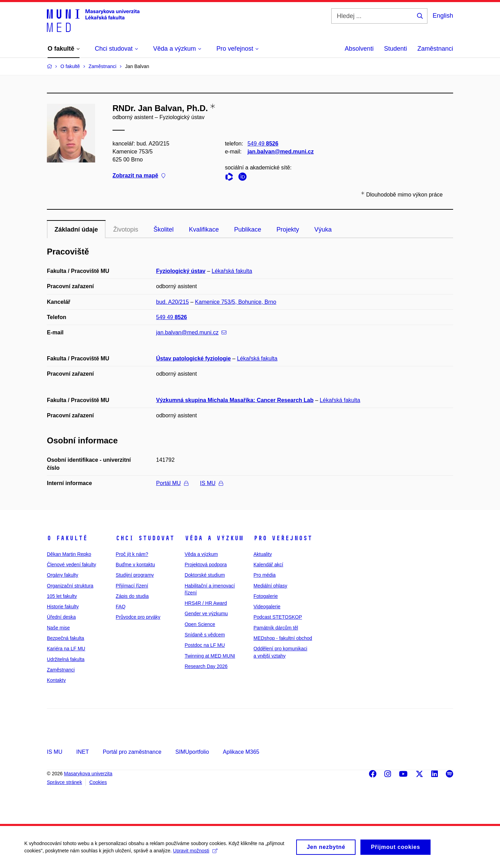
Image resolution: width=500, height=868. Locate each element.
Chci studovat (145, 538)
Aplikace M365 (241, 752)
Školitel (164, 229)
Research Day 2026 (206, 666)
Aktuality (263, 554)
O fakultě (67, 538)
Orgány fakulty (62, 575)
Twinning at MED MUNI (210, 656)
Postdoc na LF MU (205, 645)
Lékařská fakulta (232, 271)
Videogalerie (267, 607)
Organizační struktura (70, 586)
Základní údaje (76, 229)
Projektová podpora (206, 565)
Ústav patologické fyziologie (194, 358)
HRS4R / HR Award (206, 603)
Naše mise (58, 628)
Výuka (323, 229)
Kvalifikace (204, 229)
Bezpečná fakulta (65, 638)
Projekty (288, 229)
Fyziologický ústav (181, 271)
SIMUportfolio (192, 752)
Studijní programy (135, 575)
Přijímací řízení (132, 586)
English (443, 16)
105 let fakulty (62, 596)
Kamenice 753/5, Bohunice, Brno (236, 302)
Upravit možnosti (195, 854)
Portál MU (172, 483)
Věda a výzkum (214, 538)
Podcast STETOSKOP (278, 617)
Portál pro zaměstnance (132, 752)
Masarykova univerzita (88, 774)
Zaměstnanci (435, 49)
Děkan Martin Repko (69, 554)
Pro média (265, 575)
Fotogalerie (266, 596)
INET (82, 752)
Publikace (248, 229)
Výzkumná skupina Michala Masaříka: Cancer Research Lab (235, 400)
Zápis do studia (132, 596)
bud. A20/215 (173, 302)
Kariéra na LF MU (66, 649)
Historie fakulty (63, 607)
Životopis (126, 229)
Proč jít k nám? (132, 554)
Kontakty (56, 680)
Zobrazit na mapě (139, 176)
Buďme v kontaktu (135, 565)
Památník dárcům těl (276, 628)
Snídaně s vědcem (205, 635)
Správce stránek (64, 782)
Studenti (395, 49)
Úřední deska (61, 617)
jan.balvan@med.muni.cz (281, 152)
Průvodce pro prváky (138, 617)
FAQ (120, 607)
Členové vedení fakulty (72, 565)
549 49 (263, 144)
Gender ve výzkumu (206, 614)
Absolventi (359, 49)
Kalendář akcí (268, 565)
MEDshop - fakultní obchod (283, 638)
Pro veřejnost (283, 538)
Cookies (98, 782)
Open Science (200, 624)
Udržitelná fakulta (66, 659)
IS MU (211, 483)
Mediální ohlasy (270, 586)
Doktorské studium (205, 575)
